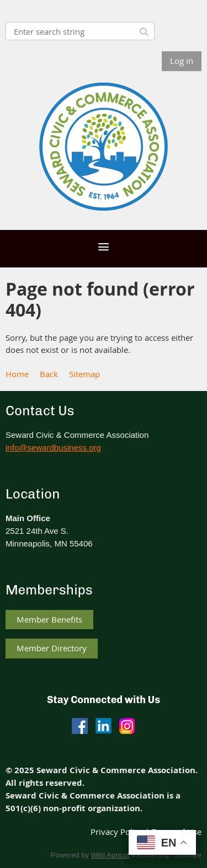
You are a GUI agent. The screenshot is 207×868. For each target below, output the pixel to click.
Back (49, 374)
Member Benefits (49, 619)
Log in (182, 61)
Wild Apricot (110, 855)
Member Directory (52, 648)
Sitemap (84, 374)
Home (17, 374)
